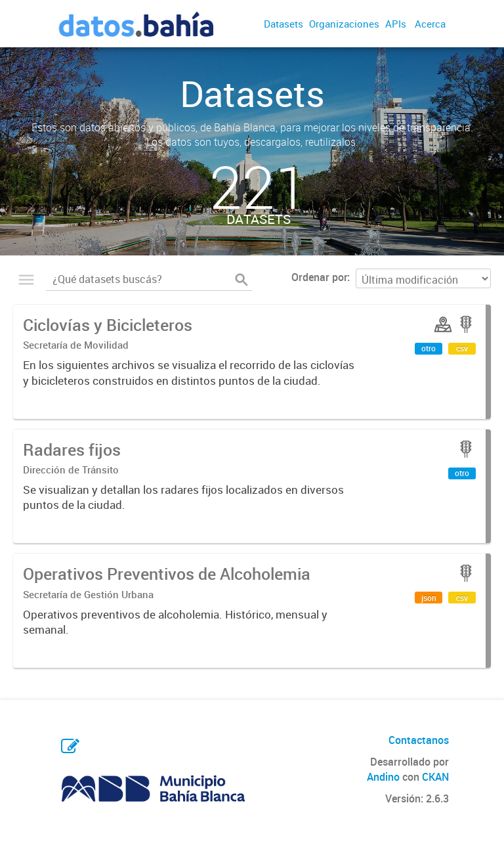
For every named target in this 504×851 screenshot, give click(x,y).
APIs (396, 24)
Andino (383, 777)
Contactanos (419, 740)
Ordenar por (319, 277)
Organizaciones (344, 24)
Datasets (283, 24)
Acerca (430, 24)
